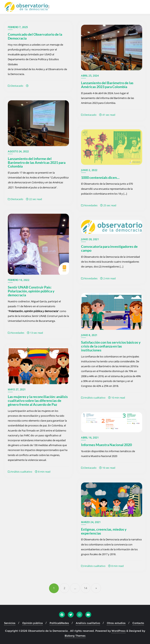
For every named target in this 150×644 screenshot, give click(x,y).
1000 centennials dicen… (100, 177)
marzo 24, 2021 (91, 522)
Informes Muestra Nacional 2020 (106, 445)
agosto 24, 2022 (18, 151)
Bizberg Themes (75, 636)
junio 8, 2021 (89, 335)
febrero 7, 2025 (18, 27)
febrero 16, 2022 (19, 280)
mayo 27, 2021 (17, 389)
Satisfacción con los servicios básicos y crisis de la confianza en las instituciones (111, 346)
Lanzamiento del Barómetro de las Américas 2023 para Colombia (107, 85)
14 (86, 588)
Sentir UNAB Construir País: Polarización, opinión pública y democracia (31, 291)
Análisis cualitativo (93, 398)
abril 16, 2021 (90, 438)
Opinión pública (33, 623)
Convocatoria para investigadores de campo (109, 248)
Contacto (138, 623)
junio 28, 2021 (90, 239)
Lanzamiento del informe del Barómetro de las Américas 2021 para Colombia (37, 162)
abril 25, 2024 (90, 76)
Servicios (10, 623)
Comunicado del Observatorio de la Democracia (35, 36)
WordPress (119, 631)
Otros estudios (116, 623)
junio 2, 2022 (89, 170)
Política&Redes (59, 623)
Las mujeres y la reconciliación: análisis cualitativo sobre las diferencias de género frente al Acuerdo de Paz (38, 401)
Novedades (89, 205)
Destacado (16, 86)
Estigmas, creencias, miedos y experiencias (104, 531)
